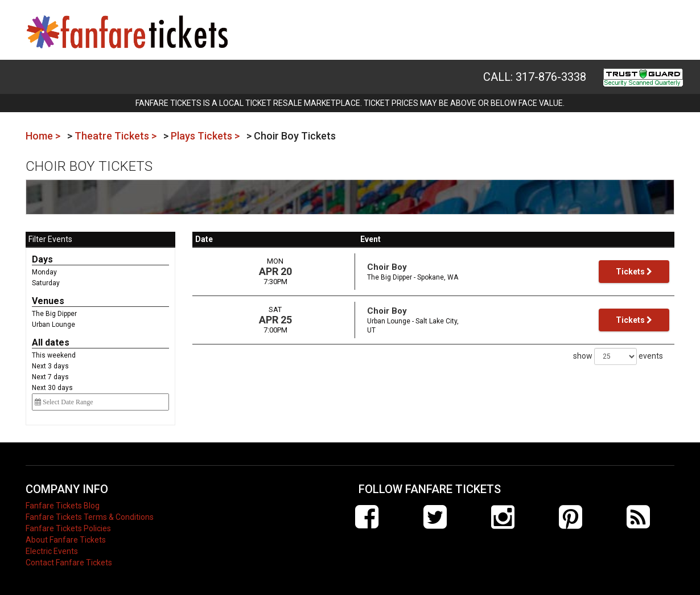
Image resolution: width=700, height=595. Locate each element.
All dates (51, 342)
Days (42, 259)
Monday (44, 272)
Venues (48, 301)
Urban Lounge (53, 325)
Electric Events (52, 551)
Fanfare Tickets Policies (68, 528)
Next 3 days (50, 366)
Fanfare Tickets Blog (63, 506)
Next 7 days (50, 377)
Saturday (46, 283)
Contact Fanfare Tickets (69, 563)
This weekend (54, 355)
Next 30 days (52, 388)
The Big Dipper (54, 314)
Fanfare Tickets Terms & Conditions (90, 517)
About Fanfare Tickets (66, 540)
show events (618, 356)
